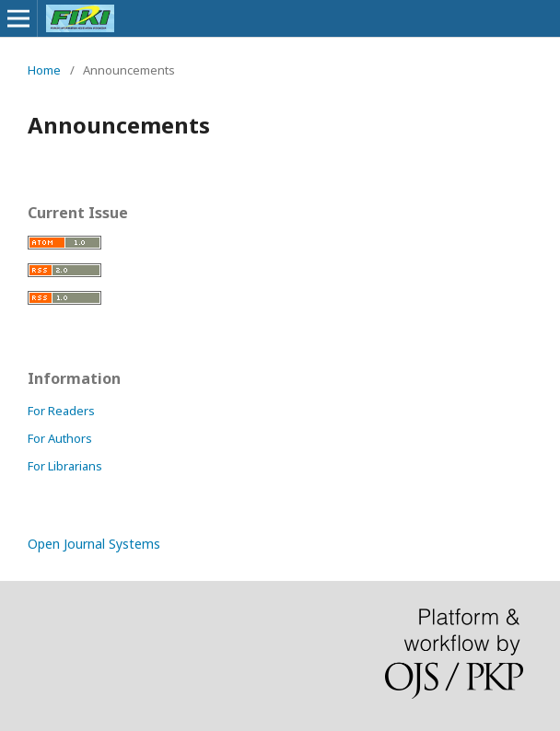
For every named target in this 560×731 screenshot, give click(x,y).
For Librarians (65, 466)
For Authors (60, 438)
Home (44, 70)
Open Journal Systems (94, 544)
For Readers (61, 411)
